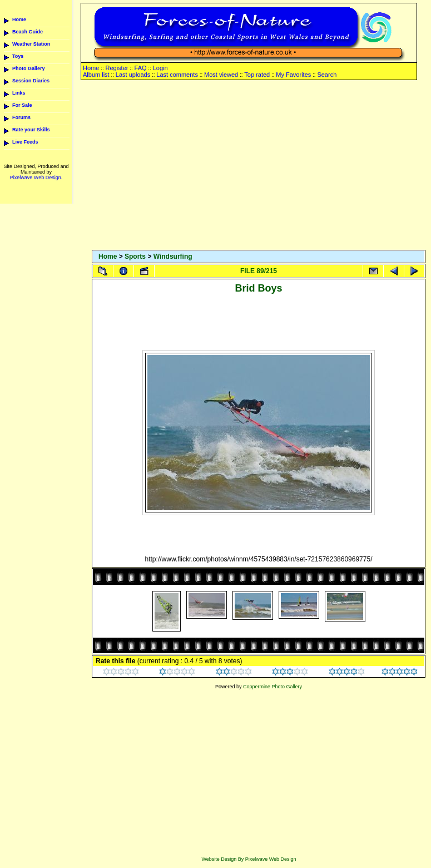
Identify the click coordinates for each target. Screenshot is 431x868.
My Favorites (293, 75)
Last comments (177, 75)
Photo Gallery (29, 68)
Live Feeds (25, 142)
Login (160, 68)
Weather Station (31, 44)
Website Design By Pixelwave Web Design (249, 859)
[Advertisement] (259, 166)
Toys (18, 56)
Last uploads (133, 75)
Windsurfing (173, 257)
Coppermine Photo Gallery (273, 687)
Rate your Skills (31, 130)
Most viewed (221, 75)
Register (117, 68)
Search (327, 75)
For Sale (22, 105)
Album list (96, 75)
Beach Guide (28, 32)
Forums (21, 117)
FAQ (141, 68)
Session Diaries (31, 81)
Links (19, 93)
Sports (135, 257)
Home (19, 19)
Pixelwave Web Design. (36, 177)
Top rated (257, 75)
